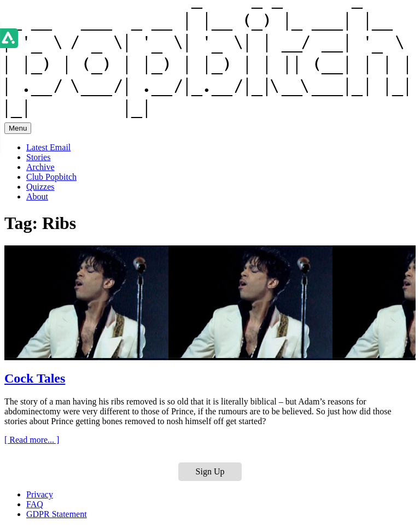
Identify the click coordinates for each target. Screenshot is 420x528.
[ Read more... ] (32, 440)
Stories (38, 157)
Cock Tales (35, 378)
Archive (40, 167)
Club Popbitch (51, 177)
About (37, 196)
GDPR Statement (57, 514)
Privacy (40, 494)
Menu (18, 128)
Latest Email (48, 147)
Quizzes (40, 187)
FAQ (35, 504)
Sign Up (210, 471)
